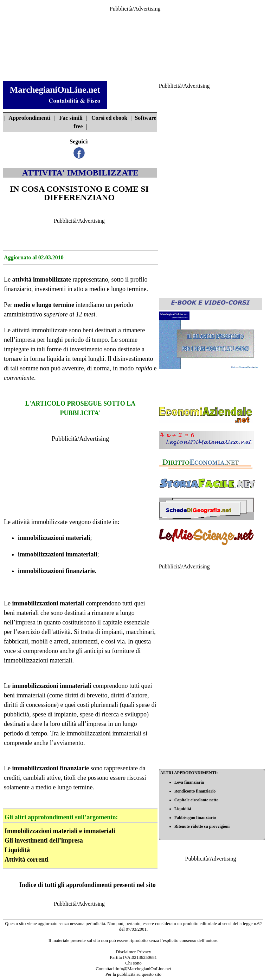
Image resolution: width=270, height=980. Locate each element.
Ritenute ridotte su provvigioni (202, 826)
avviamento (69, 743)
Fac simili (71, 118)
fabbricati (16, 641)
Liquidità (17, 850)
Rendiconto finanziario (195, 791)
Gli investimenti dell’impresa (44, 840)
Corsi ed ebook (109, 118)
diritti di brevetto (86, 695)
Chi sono (133, 963)
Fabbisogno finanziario (195, 818)
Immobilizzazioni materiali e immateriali (60, 831)
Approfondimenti (30, 118)
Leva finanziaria (189, 782)
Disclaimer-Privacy (133, 952)
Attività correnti (27, 859)
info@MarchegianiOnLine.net (143, 969)
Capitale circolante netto (197, 800)
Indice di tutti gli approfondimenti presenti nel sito (88, 885)
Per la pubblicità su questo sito (133, 974)
